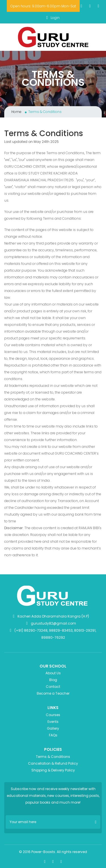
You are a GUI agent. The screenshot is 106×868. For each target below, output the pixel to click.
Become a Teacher (53, 693)
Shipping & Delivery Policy (53, 770)
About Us (53, 673)
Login (53, 18)
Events (53, 722)
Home (16, 112)
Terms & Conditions (53, 757)
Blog (53, 680)
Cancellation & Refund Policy (53, 763)
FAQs (53, 735)
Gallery (53, 728)
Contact (53, 687)
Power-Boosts (43, 852)
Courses (53, 715)
